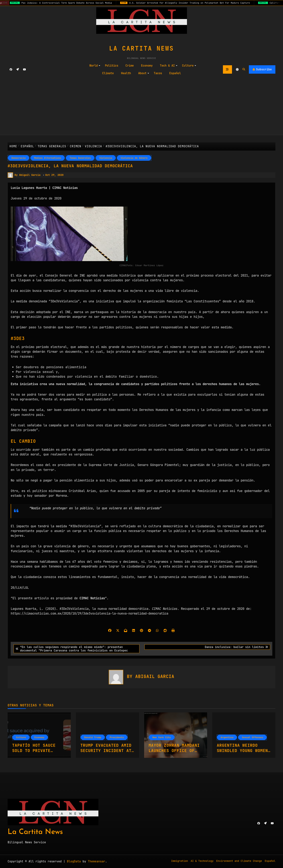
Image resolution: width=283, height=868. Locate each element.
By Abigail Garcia (24, 175)
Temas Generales (80, 158)
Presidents (117, 737)
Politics (112, 66)
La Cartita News (141, 48)
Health (126, 73)
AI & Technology (202, 861)
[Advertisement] (142, 106)
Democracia (19, 158)
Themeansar (97, 861)
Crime (130, 66)
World (95, 66)
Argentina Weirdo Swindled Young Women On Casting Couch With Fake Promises (244, 753)
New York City (162, 737)
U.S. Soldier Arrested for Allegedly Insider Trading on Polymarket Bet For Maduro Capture (194, 3)
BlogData (74, 861)
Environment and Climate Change (239, 861)
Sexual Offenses (252, 737)
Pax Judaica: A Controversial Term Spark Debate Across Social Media (69, 3)
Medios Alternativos (48, 158)
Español (175, 73)
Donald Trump (93, 737)
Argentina (227, 737)
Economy (147, 66)
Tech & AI (169, 66)
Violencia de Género (134, 158)
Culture (189, 66)
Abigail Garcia (155, 676)
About (144, 73)
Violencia (106, 158)
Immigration (180, 861)
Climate (108, 73)
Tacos (158, 73)
